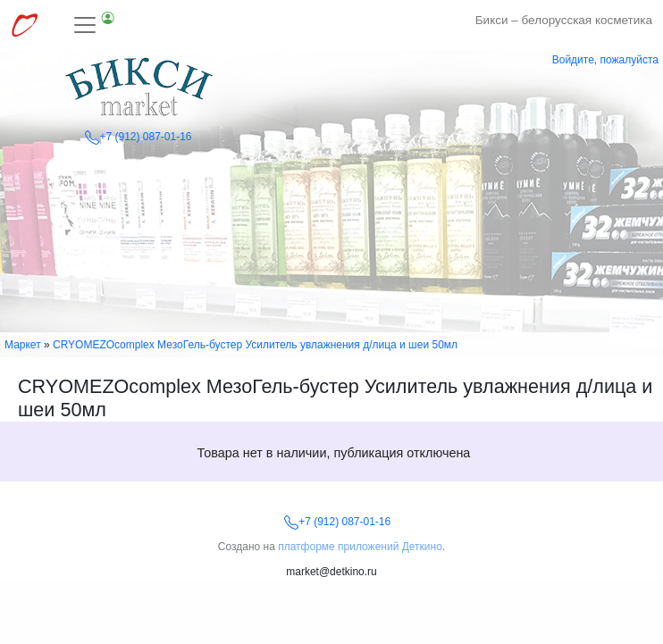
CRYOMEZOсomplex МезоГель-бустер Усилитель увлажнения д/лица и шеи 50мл (255, 345)
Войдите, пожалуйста (605, 60)
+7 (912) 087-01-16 (138, 137)
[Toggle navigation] (95, 25)
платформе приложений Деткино (360, 547)
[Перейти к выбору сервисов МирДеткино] (24, 25)
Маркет (23, 345)
